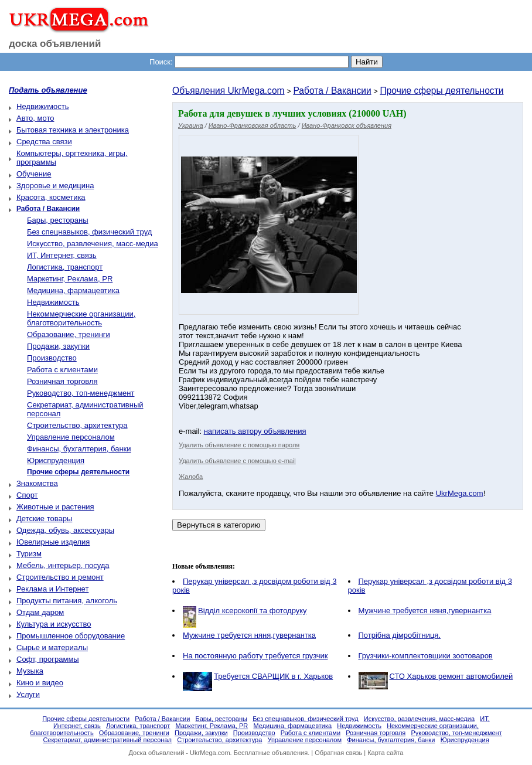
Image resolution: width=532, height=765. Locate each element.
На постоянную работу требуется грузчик (255, 656)
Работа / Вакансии (332, 91)
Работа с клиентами (62, 370)
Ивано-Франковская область (253, 125)
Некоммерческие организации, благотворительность (81, 318)
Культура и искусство (54, 624)
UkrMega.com (460, 493)
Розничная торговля (62, 381)
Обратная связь (338, 753)
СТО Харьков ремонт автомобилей (451, 676)
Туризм (29, 554)
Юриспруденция (56, 460)
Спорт (27, 495)
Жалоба (191, 477)
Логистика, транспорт (65, 267)
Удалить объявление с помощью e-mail (237, 461)
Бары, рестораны (58, 220)
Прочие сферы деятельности (441, 91)
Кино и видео (40, 683)
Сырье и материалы (52, 647)
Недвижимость (42, 106)
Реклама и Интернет (52, 589)
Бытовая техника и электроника (73, 130)
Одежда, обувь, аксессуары (65, 530)
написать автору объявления (255, 431)
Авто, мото (35, 118)
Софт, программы (48, 659)
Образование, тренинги (69, 334)
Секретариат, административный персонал (107, 740)
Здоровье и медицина (55, 186)
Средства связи (44, 142)
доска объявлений (55, 44)
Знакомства (37, 483)
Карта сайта (385, 753)
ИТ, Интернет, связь (62, 255)
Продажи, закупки (58, 346)
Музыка (30, 671)
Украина (191, 125)
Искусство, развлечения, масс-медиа (93, 244)
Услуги (28, 694)
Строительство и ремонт (60, 577)
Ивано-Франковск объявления (347, 125)
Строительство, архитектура (77, 425)
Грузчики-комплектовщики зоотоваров (426, 656)
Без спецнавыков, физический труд (89, 232)
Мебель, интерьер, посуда (63, 565)
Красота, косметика (51, 197)
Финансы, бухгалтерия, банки (79, 449)
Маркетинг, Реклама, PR (70, 279)
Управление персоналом (71, 437)
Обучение (34, 174)
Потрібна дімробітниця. (400, 635)
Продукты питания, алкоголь (67, 601)
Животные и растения (55, 507)
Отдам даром (40, 612)
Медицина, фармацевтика (73, 290)
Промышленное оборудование (71, 636)
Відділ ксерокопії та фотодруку (253, 611)
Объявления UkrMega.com (229, 91)
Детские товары (44, 518)
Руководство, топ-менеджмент (81, 393)
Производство (52, 358)
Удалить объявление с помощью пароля (239, 445)
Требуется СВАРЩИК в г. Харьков (273, 676)
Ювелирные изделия (53, 542)
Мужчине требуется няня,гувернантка (425, 611)
